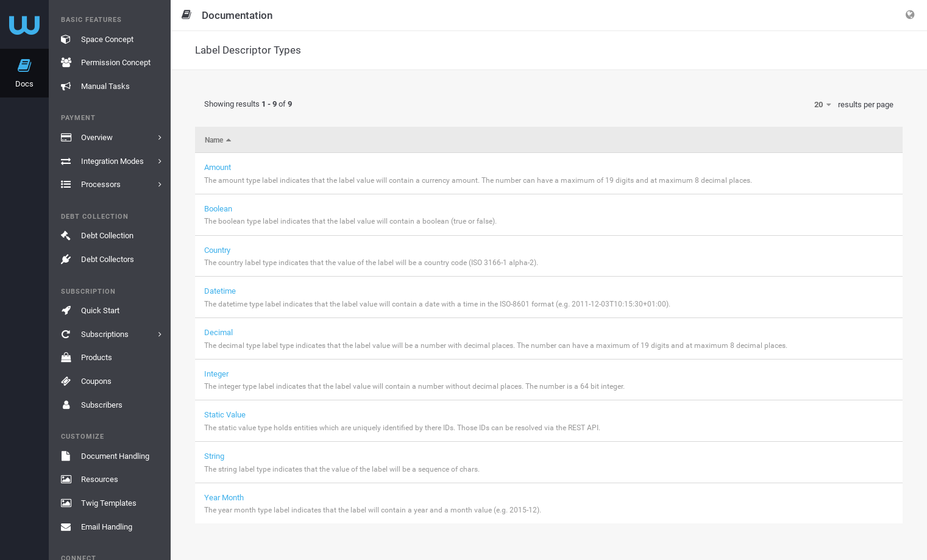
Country (217, 250)
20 (822, 105)
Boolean (218, 209)
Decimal (218, 332)
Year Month (224, 498)
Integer (216, 374)
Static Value (225, 415)
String (214, 456)
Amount (218, 167)
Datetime (220, 291)
